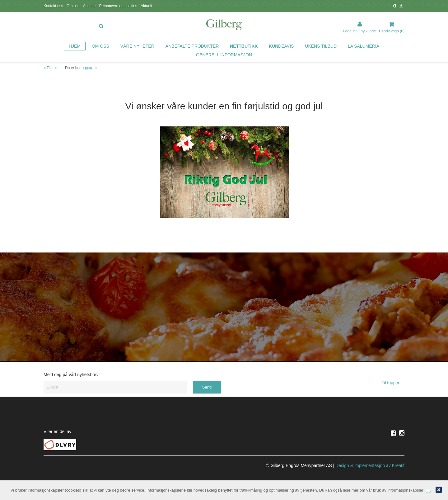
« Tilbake (51, 68)
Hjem (87, 68)
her (427, 490)
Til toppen (393, 383)
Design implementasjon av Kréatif (370, 465)
